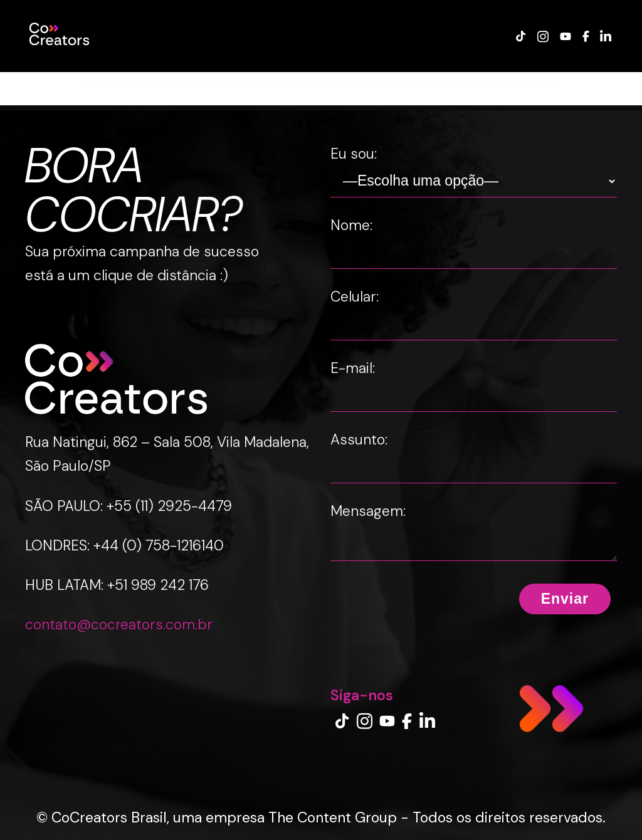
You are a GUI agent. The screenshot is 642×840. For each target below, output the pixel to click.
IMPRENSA (462, 79)
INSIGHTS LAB (391, 79)
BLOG (331, 79)
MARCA (155, 79)
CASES (108, 79)
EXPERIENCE (275, 79)
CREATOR (210, 79)
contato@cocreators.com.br (119, 627)
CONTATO (525, 79)
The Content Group (333, 817)
